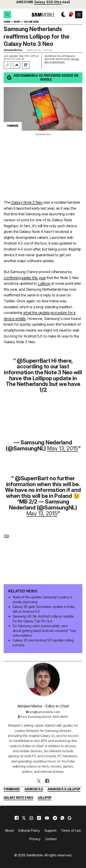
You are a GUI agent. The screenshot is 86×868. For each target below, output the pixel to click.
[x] (24, 818)
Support (50, 830)
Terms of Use (71, 830)
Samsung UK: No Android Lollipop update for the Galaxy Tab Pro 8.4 (43, 619)
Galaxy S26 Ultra (48, 2)
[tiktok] (39, 818)
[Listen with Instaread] (26, 65)
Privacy (35, 839)
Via (6, 536)
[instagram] (31, 818)
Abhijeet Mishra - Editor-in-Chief (43, 706)
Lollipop (44, 283)
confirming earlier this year (25, 278)
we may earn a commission (62, 60)
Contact (51, 839)
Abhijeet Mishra (13, 50)
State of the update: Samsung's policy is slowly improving (42, 599)
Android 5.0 (34, 790)
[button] (7, 15)
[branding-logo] (43, 15)
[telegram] (55, 818)
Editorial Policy (29, 830)
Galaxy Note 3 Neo (27, 202)
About (9, 830)
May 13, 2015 (62, 448)
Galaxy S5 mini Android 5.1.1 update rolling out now (43, 643)
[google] (69, 818)
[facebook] (17, 818)
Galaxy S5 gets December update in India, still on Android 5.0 (44, 609)
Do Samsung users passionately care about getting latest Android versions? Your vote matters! (44, 631)
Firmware (12, 790)
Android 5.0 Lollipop (64, 790)
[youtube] (47, 818)
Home (7, 22)
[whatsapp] (62, 818)
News (17, 22)
